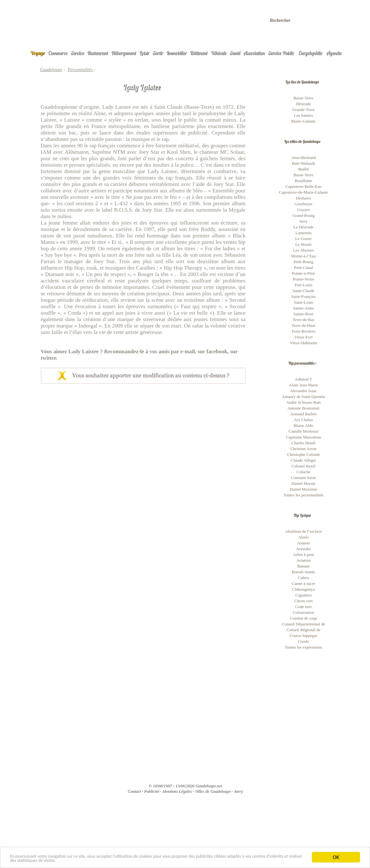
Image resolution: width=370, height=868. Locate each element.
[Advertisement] (143, 432)
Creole (304, 641)
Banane (304, 566)
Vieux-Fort (304, 337)
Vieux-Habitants (303, 343)
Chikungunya (303, 589)
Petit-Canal (304, 268)
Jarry (303, 221)
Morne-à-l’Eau (303, 256)
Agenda (334, 53)
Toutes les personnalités (303, 495)
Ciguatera (304, 595)
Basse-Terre (303, 98)
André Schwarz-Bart (303, 402)
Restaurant (98, 53)
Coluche (303, 472)
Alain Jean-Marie (304, 385)
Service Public (281, 53)
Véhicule (219, 53)
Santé (235, 53)
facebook (217, 351)
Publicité (151, 791)
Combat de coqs (303, 618)
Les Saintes (303, 115)
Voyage (38, 53)
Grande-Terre (303, 110)
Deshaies (304, 198)
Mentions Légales (177, 791)
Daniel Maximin (303, 489)
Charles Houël (304, 443)
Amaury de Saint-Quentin (303, 397)
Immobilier (176, 53)
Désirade (303, 104)
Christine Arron (303, 449)
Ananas (304, 543)
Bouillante (303, 181)
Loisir (144, 53)
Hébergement (124, 53)
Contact (134, 791)
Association (254, 53)
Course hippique (303, 636)
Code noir (303, 607)
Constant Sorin (303, 478)
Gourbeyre (303, 204)
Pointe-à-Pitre (303, 273)
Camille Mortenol (304, 431)
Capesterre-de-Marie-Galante (303, 192)
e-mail (188, 351)
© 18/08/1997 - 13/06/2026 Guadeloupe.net (185, 785)
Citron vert (304, 601)
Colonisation (303, 612)
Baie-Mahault (303, 163)
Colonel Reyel (304, 466)
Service (77, 53)
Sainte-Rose (304, 314)
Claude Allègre (303, 460)
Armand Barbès (303, 414)
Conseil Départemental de (303, 624)
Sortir (158, 53)
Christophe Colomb (303, 454)
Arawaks (303, 549)
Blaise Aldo (303, 425)
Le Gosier (303, 239)
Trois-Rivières (304, 331)
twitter (49, 358)
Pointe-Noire (303, 279)
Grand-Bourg (303, 215)
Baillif (303, 169)
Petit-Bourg (303, 262)
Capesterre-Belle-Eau (303, 186)
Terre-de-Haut (303, 325)
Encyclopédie (310, 53)
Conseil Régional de (303, 630)
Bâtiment (198, 53)
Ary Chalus (303, 420)
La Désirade (303, 227)
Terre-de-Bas (303, 320)
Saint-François (303, 296)
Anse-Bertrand (304, 157)
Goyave (303, 210)
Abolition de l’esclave (304, 531)
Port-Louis (303, 285)
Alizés (303, 537)
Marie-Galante (303, 121)
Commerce (58, 53)
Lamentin (303, 233)
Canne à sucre (304, 583)
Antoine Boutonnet (303, 408)
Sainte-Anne (304, 308)
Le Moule (304, 244)
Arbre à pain (304, 554)
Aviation (304, 560)
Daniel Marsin (304, 483)
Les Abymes (304, 250)
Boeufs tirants (304, 572)
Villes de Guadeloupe (213, 791)
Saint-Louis (304, 302)
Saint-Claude (303, 291)
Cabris (303, 578)
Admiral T (303, 379)
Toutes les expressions (303, 647)
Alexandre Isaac (303, 391)
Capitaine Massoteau (304, 437)
